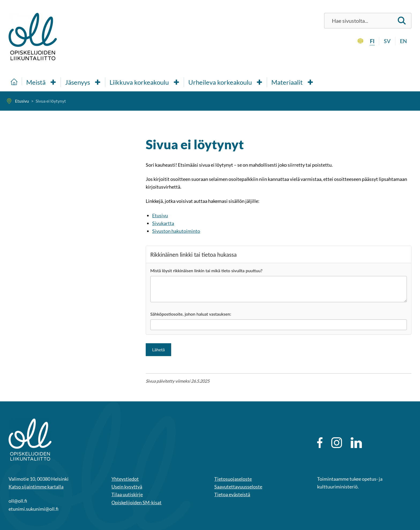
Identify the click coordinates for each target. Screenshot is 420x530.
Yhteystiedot (125, 479)
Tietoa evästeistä (232, 494)
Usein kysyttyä (127, 487)
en (403, 41)
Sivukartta (163, 223)
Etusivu (160, 215)
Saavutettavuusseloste (238, 487)
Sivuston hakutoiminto (176, 231)
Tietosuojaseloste (233, 479)
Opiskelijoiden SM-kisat (136, 502)
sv (387, 41)
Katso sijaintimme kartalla (36, 487)
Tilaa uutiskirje (127, 494)
